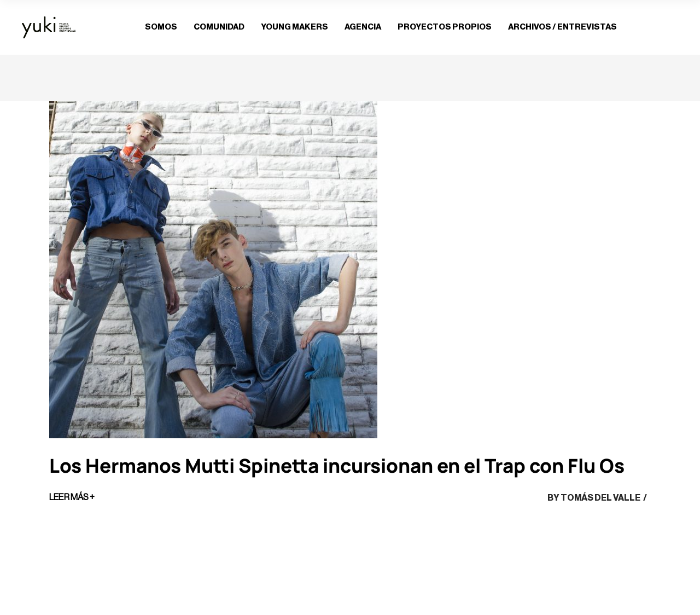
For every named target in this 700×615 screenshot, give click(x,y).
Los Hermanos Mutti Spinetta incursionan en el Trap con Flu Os (337, 466)
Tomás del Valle (600, 498)
